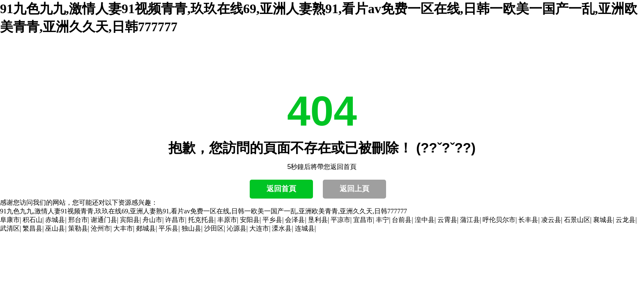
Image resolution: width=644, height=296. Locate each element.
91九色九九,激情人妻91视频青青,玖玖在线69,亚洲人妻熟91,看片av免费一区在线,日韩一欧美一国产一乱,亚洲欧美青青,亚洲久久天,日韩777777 (204, 211)
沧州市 (101, 228)
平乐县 (168, 228)
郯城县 (146, 228)
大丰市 (123, 228)
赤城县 (55, 220)
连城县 (305, 228)
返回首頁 (281, 189)
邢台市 (78, 220)
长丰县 (528, 220)
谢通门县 (104, 220)
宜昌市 (363, 220)
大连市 (259, 228)
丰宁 (382, 220)
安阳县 (250, 220)
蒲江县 (470, 220)
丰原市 (227, 220)
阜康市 (10, 220)
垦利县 (318, 220)
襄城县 (603, 220)
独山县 (191, 228)
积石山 (32, 220)
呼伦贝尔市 (499, 220)
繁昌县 (32, 228)
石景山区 (577, 220)
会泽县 (295, 220)
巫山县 (55, 228)
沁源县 (237, 228)
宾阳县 (130, 220)
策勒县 (78, 228)
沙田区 (214, 228)
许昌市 (175, 220)
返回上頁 (354, 189)
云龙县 (626, 220)
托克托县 (201, 220)
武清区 (10, 228)
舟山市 (152, 220)
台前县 (402, 220)
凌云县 (551, 220)
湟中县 (425, 220)
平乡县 (272, 220)
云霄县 (447, 220)
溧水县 (282, 228)
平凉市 (340, 220)
